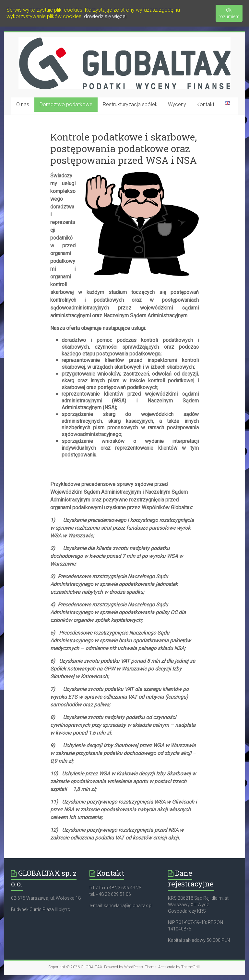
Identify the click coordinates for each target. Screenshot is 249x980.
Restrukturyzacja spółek (130, 104)
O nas (23, 104)
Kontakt (205, 104)
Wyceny (177, 104)
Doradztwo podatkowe (66, 104)
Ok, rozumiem (229, 13)
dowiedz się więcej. (106, 16)
